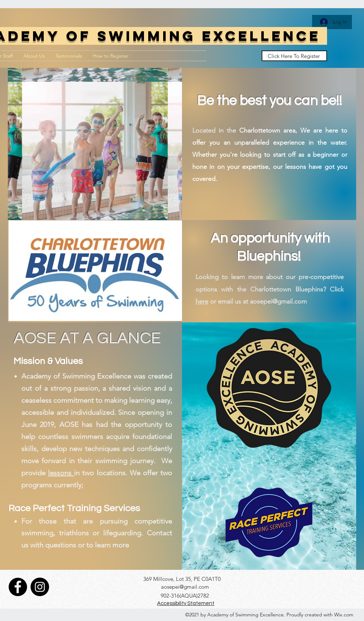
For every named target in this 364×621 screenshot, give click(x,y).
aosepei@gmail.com (185, 587)
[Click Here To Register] (294, 56)
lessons (61, 473)
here (202, 301)
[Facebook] (18, 587)
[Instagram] (40, 587)
